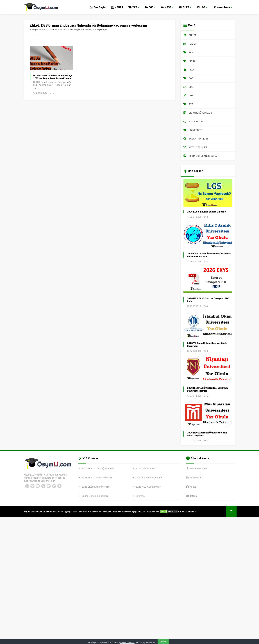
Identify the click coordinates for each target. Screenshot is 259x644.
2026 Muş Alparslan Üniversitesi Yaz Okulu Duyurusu (207, 434)
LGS (202, 7)
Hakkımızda (196, 477)
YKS (134, 7)
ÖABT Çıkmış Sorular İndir (149, 477)
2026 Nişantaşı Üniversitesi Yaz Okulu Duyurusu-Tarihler (208, 389)
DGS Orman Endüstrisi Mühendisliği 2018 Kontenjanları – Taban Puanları (53, 77)
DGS (150, 7)
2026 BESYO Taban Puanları (97, 477)
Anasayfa (34, 29)
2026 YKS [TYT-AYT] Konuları (98, 468)
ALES (185, 7)
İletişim (194, 496)
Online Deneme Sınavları (95, 496)
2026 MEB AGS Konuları (148, 487)
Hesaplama (222, 7)
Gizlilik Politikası (198, 468)
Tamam (163, 641)
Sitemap (140, 496)
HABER (117, 7)
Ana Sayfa (98, 7)
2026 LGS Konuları (146, 468)
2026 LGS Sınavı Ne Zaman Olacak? (206, 212)
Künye (193, 487)
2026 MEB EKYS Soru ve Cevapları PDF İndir (208, 300)
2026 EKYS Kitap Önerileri (96, 487)
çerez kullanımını (127, 642)
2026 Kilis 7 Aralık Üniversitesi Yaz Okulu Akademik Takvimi (209, 255)
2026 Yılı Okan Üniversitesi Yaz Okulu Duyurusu (207, 344)
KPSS (167, 7)
